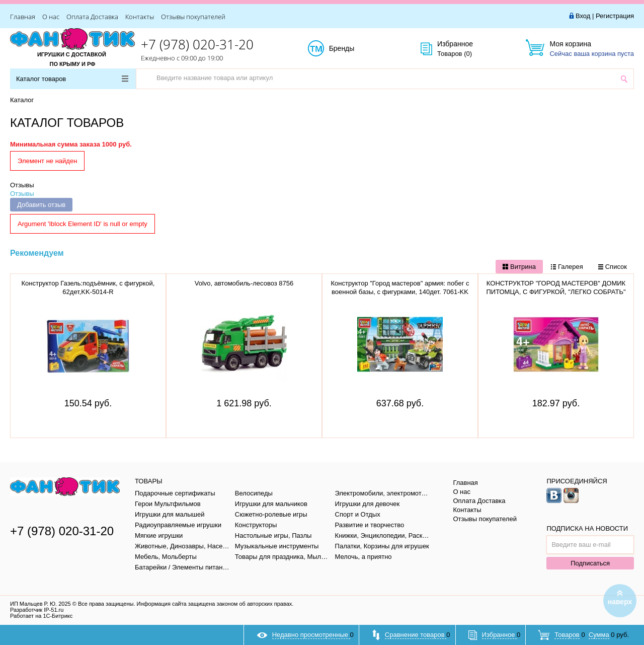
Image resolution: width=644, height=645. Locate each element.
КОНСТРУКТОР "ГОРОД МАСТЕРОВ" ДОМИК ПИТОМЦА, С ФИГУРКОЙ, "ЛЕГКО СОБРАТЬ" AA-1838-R (556, 292)
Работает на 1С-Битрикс (41, 616)
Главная (23, 17)
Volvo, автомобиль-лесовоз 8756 (244, 283)
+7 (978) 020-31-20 (197, 44)
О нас (51, 17)
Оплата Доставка (92, 17)
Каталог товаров (72, 79)
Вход (583, 16)
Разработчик (37, 610)
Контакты (140, 17)
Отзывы (22, 185)
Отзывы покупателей (193, 17)
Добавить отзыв (41, 205)
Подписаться (590, 563)
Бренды (353, 49)
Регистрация (615, 16)
